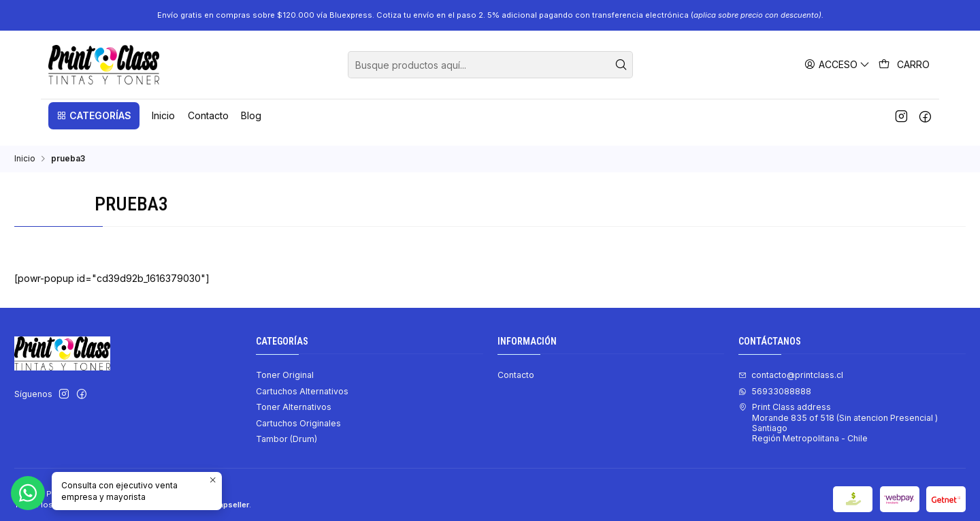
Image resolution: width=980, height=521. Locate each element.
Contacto (516, 363)
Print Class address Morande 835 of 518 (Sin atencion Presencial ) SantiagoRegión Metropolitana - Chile (838, 410)
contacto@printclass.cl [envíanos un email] (791, 363)
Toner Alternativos (294, 395)
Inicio (25, 146)
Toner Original (285, 363)
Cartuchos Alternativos (302, 379)
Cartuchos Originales (298, 411)
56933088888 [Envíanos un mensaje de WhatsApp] (775, 379)
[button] (94, 116)
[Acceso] (837, 64)
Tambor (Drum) (287, 427)
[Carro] (904, 65)
